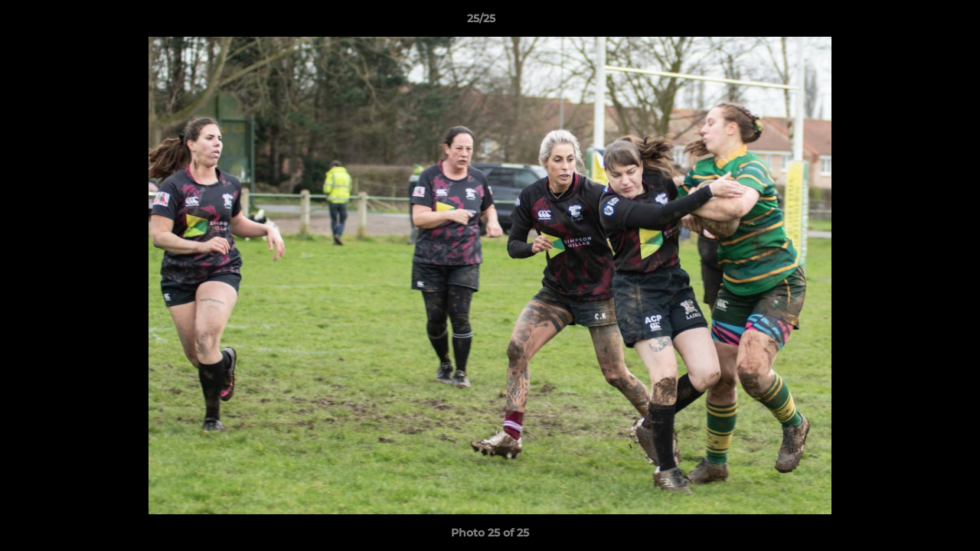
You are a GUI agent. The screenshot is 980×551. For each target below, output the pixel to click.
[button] (916, 22)
